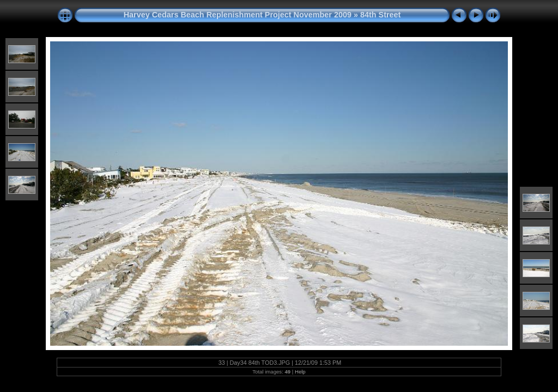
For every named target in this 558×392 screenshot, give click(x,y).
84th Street (380, 15)
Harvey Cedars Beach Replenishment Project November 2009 (238, 15)
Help (300, 372)
